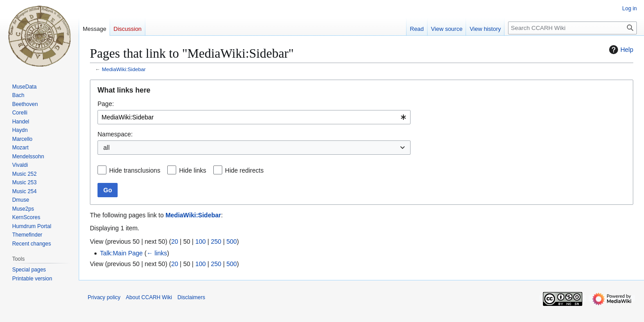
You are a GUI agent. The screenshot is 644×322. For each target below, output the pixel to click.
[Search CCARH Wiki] (572, 28)
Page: (106, 104)
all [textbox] (106, 148)
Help (620, 50)
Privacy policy (104, 297)
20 (175, 241)
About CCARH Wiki (149, 297)
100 (201, 241)
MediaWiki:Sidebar (124, 69)
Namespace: (115, 134)
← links (157, 253)
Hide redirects (244, 170)
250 (216, 241)
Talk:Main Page (121, 253)
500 (231, 241)
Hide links (193, 170)
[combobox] (254, 117)
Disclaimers (191, 297)
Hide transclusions (135, 170)
